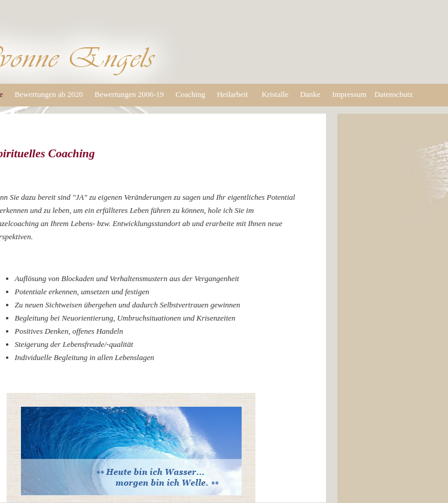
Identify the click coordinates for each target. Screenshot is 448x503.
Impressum (349, 94)
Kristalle (275, 94)
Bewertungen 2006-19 (129, 94)
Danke (310, 94)
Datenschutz (394, 94)
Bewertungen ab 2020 (48, 94)
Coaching (190, 94)
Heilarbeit (233, 94)
